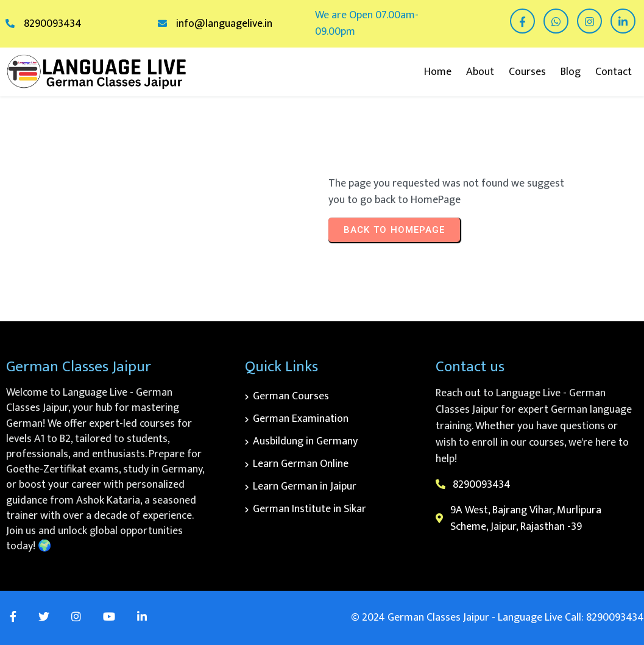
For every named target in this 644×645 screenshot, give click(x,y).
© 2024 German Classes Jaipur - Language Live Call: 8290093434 (497, 618)
